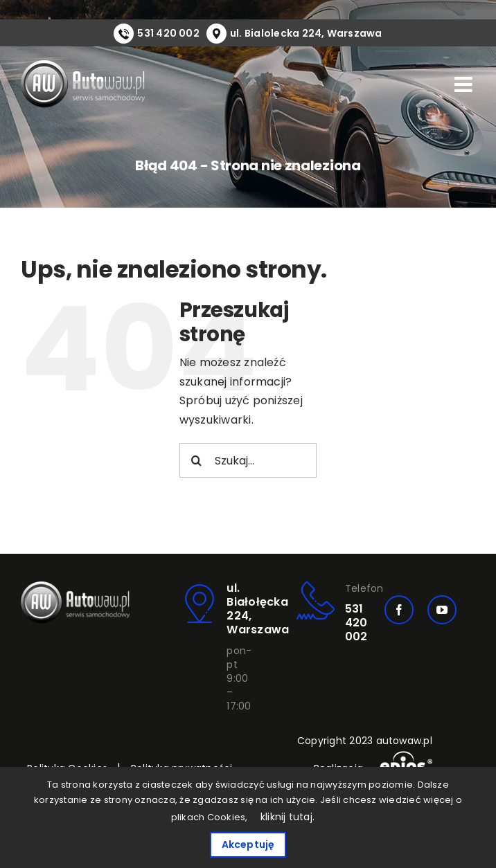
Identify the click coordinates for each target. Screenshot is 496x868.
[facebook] (399, 610)
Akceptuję (248, 844)
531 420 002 (168, 33)
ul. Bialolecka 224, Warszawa (306, 33)
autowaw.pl (404, 741)
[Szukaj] (197, 460)
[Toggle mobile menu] (465, 84)
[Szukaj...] (248, 460)
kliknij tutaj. (287, 817)
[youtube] (442, 610)
